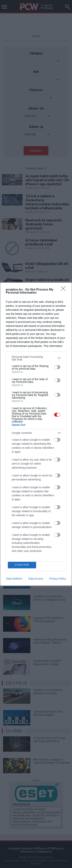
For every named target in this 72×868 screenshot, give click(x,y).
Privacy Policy (58, 579)
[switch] (57, 367)
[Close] (65, 290)
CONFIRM (22, 565)
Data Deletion (14, 579)
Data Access (36, 579)
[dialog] (36, 434)
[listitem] (36, 358)
